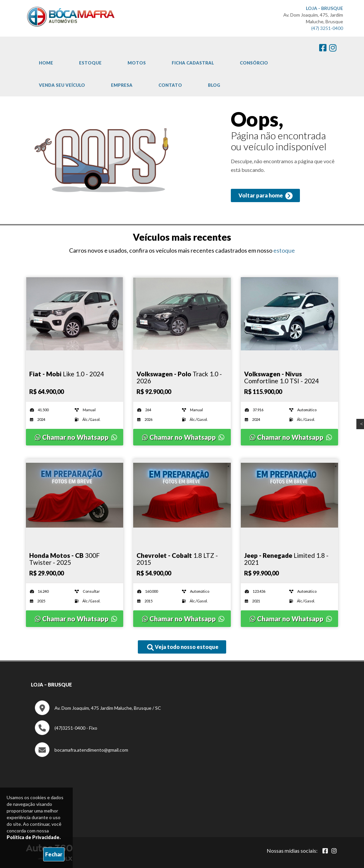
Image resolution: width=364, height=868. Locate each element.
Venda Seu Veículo (62, 85)
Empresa (122, 85)
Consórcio (254, 63)
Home (46, 63)
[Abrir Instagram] (334, 851)
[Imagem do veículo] (75, 314)
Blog (214, 85)
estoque (284, 250)
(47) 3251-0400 (327, 28)
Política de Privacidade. (34, 837)
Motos (137, 63)
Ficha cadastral (193, 63)
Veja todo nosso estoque (183, 647)
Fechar (54, 854)
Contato (170, 85)
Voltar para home (265, 196)
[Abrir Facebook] (325, 851)
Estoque (90, 63)
